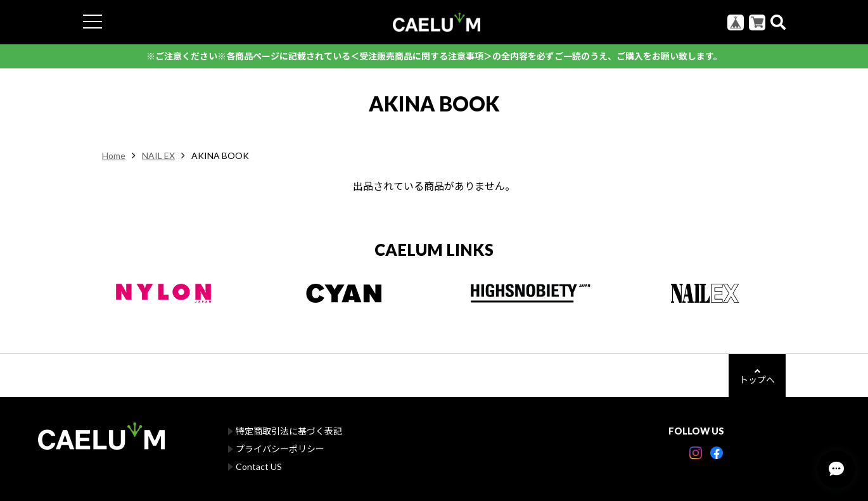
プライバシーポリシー (280, 449)
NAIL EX (158, 155)
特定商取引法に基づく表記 (289, 431)
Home (114, 155)
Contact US (259, 466)
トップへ (757, 376)
